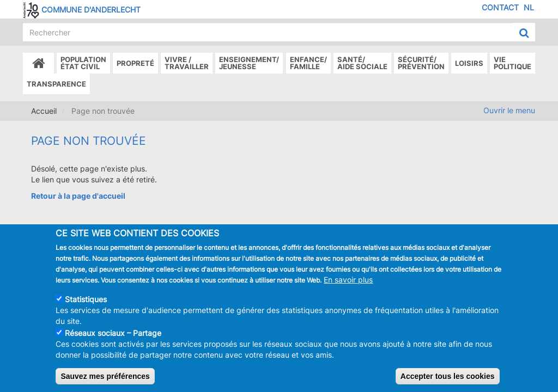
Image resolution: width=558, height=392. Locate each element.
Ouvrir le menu (509, 110)
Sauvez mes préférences (105, 383)
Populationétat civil (83, 63)
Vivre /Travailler (187, 63)
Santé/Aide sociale (362, 63)
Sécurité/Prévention (421, 63)
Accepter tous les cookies (448, 383)
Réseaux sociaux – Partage (113, 339)
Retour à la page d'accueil (78, 196)
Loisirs (469, 63)
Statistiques (86, 306)
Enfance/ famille (308, 63)
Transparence (56, 84)
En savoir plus (348, 286)
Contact (500, 7)
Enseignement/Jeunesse (249, 63)
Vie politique (512, 63)
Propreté (135, 63)
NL (529, 7)
